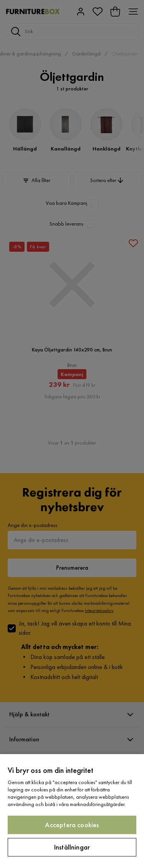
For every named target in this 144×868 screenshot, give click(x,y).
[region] (72, 811)
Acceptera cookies (72, 825)
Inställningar (72, 847)
